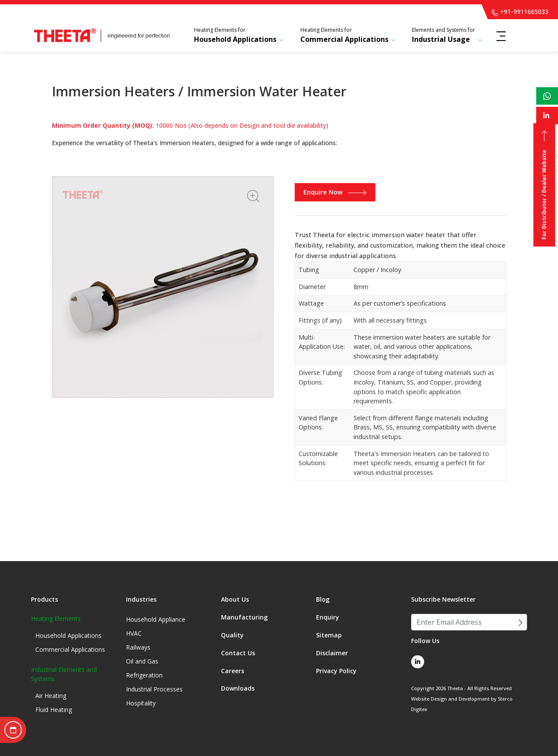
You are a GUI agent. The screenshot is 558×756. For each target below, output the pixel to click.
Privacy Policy (336, 671)
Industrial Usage (444, 35)
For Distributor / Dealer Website (544, 185)
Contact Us (238, 653)
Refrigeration (144, 675)
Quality (232, 635)
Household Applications (235, 35)
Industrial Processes (154, 689)
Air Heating (51, 696)
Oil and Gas (142, 661)
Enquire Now (335, 192)
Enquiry (328, 617)
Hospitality (141, 703)
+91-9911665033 (520, 12)
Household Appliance (156, 619)
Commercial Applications (344, 35)
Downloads (238, 688)
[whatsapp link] (547, 96)
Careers (233, 671)
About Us (235, 599)
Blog (323, 599)
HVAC (134, 633)
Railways (138, 647)
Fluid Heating (54, 710)
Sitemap (329, 635)
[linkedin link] (418, 662)
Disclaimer (332, 653)
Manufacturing (244, 617)
